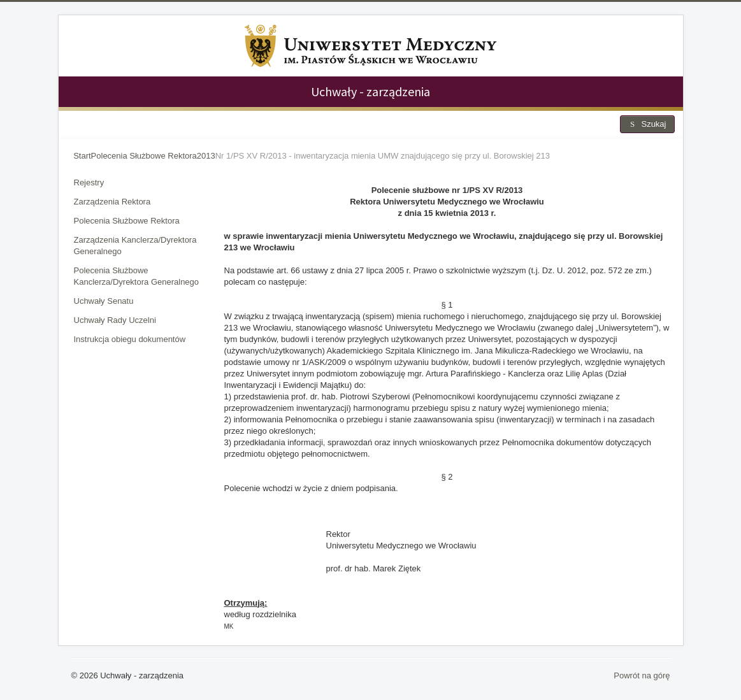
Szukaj (647, 124)
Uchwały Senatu (104, 301)
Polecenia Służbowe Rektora (127, 221)
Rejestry (89, 182)
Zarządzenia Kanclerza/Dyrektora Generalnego (135, 246)
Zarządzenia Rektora (112, 202)
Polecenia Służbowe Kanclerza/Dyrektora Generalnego (137, 276)
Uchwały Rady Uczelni (115, 320)
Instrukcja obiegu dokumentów (130, 339)
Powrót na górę (642, 675)
